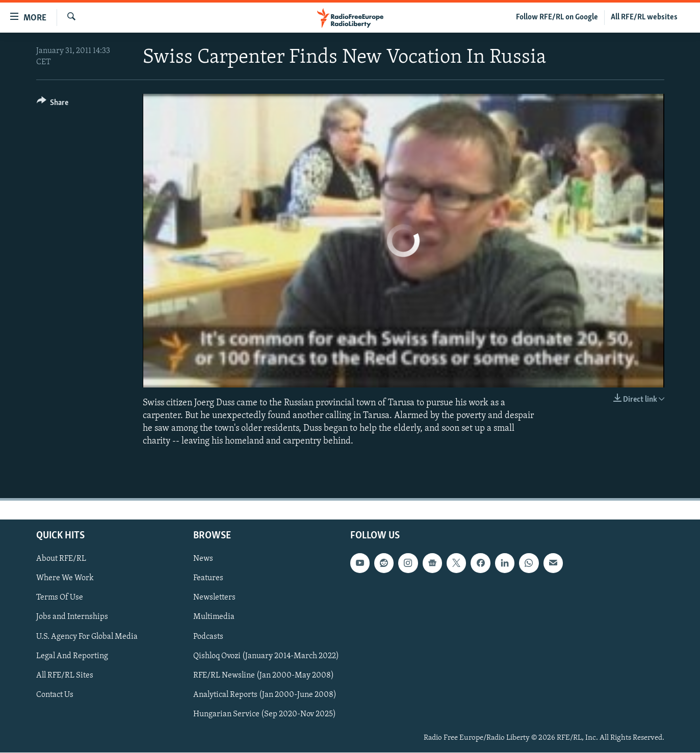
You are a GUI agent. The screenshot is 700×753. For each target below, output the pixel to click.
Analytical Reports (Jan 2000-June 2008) (265, 695)
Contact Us (55, 695)
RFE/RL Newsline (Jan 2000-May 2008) (264, 676)
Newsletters (214, 598)
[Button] (53, 104)
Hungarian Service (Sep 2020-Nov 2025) (265, 714)
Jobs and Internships (72, 617)
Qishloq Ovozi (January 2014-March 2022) (266, 656)
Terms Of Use (60, 598)
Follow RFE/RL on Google (557, 17)
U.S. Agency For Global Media (87, 637)
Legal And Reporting (72, 656)
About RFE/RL (61, 559)
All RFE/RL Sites (65, 676)
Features (208, 579)
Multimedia (214, 617)
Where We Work (65, 579)
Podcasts (208, 637)
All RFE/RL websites (644, 17)
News (203, 559)
